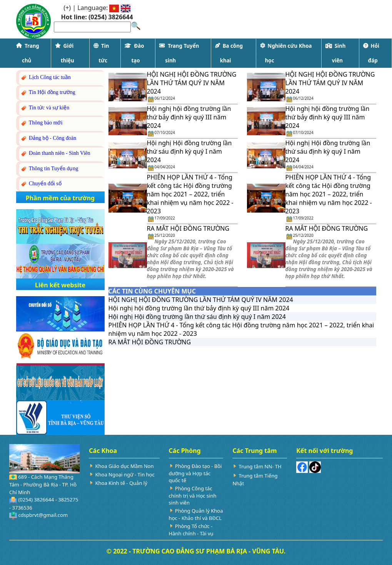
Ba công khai (229, 53)
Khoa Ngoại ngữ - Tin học (125, 474)
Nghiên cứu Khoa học (286, 53)
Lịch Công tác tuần (45, 78)
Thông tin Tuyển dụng (49, 169)
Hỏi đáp (371, 53)
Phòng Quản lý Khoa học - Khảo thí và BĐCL (196, 514)
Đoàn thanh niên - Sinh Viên (55, 153)
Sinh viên (336, 53)
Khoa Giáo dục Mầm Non (124, 466)
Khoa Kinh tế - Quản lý (121, 483)
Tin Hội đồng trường (48, 93)
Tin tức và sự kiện (45, 108)
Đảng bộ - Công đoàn (48, 138)
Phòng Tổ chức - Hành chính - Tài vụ (191, 530)
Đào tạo (134, 53)
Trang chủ (28, 53)
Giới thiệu (65, 53)
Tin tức (101, 53)
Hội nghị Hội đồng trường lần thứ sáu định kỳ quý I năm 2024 (189, 151)
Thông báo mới (41, 123)
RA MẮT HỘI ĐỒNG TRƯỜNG (188, 228)
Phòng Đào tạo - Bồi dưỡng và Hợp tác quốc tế (195, 473)
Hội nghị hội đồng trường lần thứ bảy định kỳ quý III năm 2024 (189, 117)
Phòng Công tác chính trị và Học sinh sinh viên (193, 495)
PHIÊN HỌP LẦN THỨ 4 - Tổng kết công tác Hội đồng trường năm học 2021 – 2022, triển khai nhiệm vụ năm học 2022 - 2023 (190, 194)
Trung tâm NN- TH (260, 466)
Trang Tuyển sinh (179, 53)
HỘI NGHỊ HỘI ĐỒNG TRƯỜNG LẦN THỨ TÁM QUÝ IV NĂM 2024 (192, 83)
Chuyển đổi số (41, 184)
